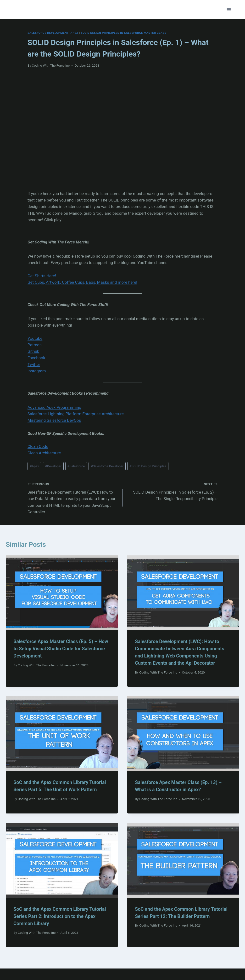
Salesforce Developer (107, 466)
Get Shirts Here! (42, 276)
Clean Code (38, 446)
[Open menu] (229, 9)
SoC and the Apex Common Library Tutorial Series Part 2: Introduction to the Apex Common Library (60, 916)
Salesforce (76, 466)
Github (33, 351)
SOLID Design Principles (148, 466)
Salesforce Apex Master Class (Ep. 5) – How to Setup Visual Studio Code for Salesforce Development (61, 649)
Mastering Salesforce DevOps (54, 420)
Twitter (34, 364)
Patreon (35, 345)
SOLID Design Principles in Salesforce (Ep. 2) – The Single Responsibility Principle (172, 491)
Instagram (37, 371)
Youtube (35, 338)
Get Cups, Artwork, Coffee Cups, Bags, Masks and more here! (82, 282)
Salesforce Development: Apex (53, 33)
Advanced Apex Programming (54, 407)
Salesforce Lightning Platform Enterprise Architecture (76, 414)
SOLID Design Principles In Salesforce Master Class (123, 33)
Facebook (36, 358)
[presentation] (62, 593)
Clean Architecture (44, 453)
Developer (53, 466)
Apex (34, 466)
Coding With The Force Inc (51, 65)
